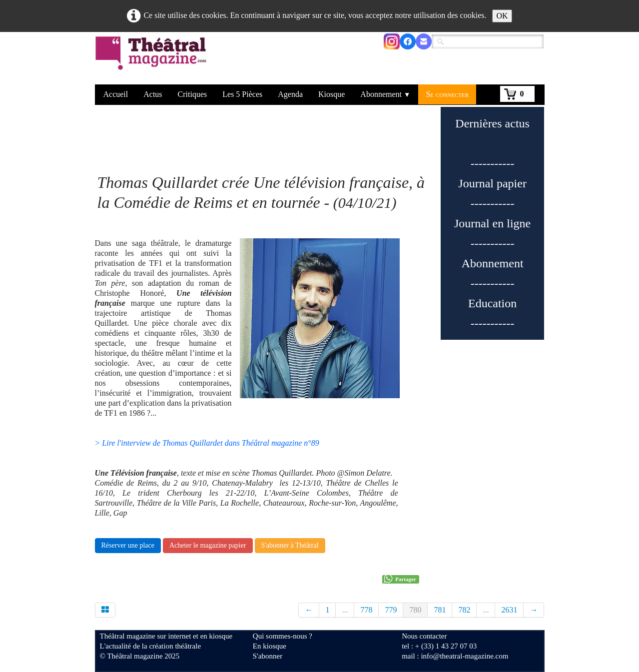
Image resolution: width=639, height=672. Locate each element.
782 (464, 610)
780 (415, 610)
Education (492, 303)
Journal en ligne (492, 223)
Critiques (193, 94)
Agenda (290, 94)
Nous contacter (424, 636)
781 (440, 610)
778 (366, 610)
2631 (509, 610)
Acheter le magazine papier (208, 545)
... (345, 610)
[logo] (153, 59)
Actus (153, 94)
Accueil (116, 94)
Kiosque (331, 94)
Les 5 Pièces (242, 94)
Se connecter (447, 94)
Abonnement (385, 94)
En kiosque (270, 646)
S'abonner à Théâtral (290, 545)
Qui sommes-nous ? (283, 636)
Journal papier (492, 183)
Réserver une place (128, 545)
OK (502, 16)
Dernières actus (492, 123)
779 (391, 610)
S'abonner (268, 656)
